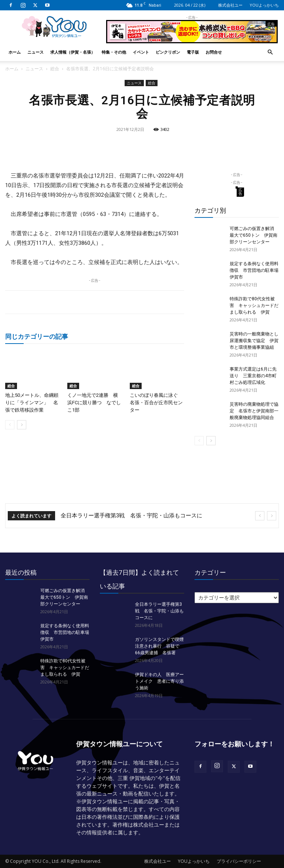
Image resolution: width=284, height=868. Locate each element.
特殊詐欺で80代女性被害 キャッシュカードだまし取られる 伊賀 (254, 305)
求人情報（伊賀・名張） (73, 52)
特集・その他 (114, 52)
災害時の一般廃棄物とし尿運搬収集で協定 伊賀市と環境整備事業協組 (254, 341)
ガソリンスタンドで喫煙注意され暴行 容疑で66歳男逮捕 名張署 (159, 646)
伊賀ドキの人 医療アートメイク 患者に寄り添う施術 (159, 681)
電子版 (193, 52)
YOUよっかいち (264, 5)
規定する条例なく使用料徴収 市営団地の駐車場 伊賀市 (256, 270)
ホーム (15, 52)
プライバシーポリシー (239, 861)
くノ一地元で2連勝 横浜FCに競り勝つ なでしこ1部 (94, 403)
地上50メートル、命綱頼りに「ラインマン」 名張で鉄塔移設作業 (32, 403)
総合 (55, 69)
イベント (141, 52)
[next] (272, 516)
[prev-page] (10, 425)
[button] (270, 52)
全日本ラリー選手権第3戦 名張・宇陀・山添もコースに (131, 516)
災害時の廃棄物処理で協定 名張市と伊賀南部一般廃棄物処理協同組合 (254, 411)
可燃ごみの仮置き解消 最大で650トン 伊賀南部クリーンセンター (254, 235)
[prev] (260, 516)
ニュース (35, 52)
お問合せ (214, 52)
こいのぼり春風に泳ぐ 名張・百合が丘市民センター (156, 403)
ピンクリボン (168, 52)
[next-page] (22, 425)
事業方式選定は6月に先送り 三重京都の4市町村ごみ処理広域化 (253, 376)
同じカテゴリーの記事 (37, 336)
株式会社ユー (230, 5)
